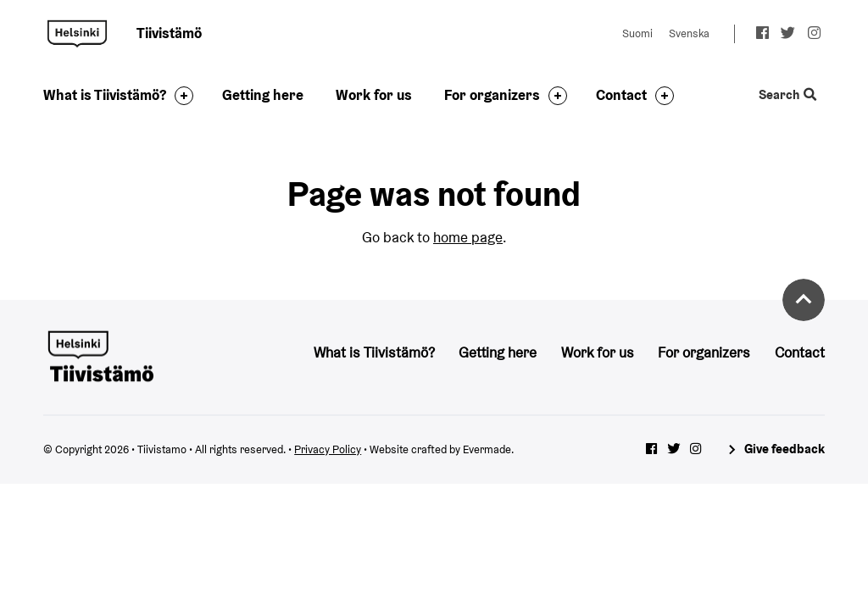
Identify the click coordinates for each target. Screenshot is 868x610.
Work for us (374, 95)
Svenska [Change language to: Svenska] (689, 33)
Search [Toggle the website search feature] (787, 95)
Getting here (263, 95)
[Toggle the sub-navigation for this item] (180, 96)
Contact (621, 95)
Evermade (487, 449)
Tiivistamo (77, 34)
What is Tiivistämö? (105, 95)
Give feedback (785, 449)
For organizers (492, 95)
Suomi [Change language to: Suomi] (637, 33)
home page (468, 237)
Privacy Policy (328, 449)
